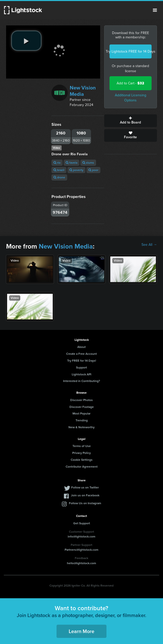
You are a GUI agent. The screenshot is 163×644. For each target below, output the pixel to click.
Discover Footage (82, 407)
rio (57, 163)
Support (81, 367)
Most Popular (81, 413)
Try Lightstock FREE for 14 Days (131, 51)
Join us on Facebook (85, 495)
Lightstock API (81, 374)
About (81, 347)
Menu (155, 10)
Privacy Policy (81, 453)
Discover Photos (81, 400)
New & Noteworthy (81, 427)
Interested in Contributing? (82, 381)
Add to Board (131, 121)
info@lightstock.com (81, 536)
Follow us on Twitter (85, 487)
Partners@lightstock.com (81, 550)
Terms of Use (82, 446)
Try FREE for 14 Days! (82, 361)
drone (59, 177)
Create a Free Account (81, 354)
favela (71, 163)
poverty (76, 170)
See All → (149, 245)
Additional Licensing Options (131, 98)
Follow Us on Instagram (85, 503)
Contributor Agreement (82, 467)
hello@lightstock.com (81, 563)
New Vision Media (83, 91)
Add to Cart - (130, 83)
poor (93, 170)
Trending (82, 420)
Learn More (81, 631)
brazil (59, 170)
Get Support (82, 523)
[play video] (26, 41)
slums (88, 163)
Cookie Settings (82, 460)
